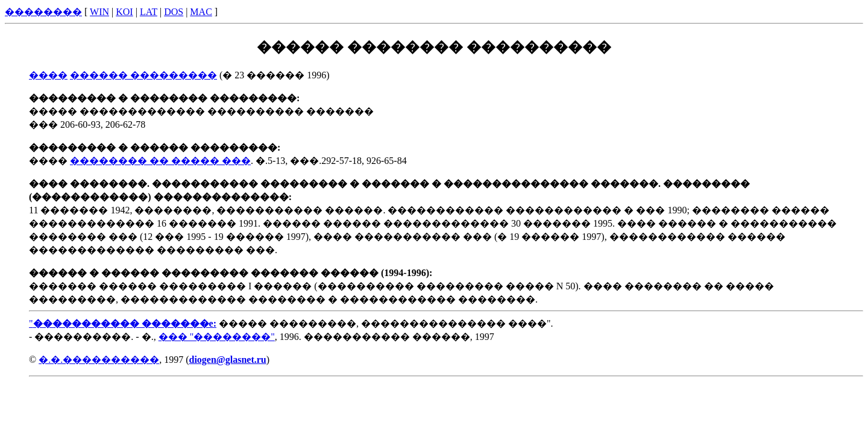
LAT (149, 12)
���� (48, 75)
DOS (174, 12)
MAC (201, 12)
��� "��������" (217, 337)
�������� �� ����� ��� (160, 161)
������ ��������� (143, 75)
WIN (99, 12)
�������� (43, 12)
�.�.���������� (99, 360)
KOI (124, 12)
